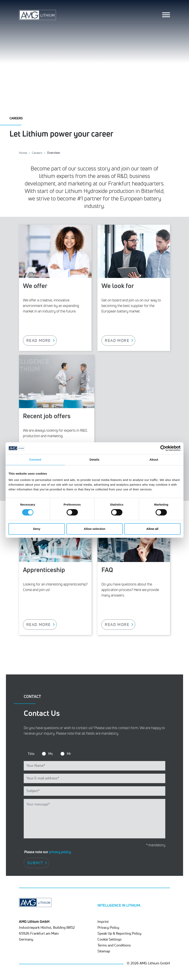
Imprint (103, 921)
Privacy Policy (108, 927)
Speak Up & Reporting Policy (119, 933)
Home (23, 153)
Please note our (48, 852)
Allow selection (94, 529)
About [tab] (154, 460)
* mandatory (156, 845)
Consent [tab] (35, 460)
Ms (51, 754)
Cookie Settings (110, 939)
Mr (69, 754)
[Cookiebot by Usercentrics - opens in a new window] (163, 448)
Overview (53, 153)
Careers (37, 153)
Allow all (152, 529)
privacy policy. (60, 852)
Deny (37, 529)
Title (31, 754)
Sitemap (104, 951)
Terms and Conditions (114, 945)
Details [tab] (94, 460)
